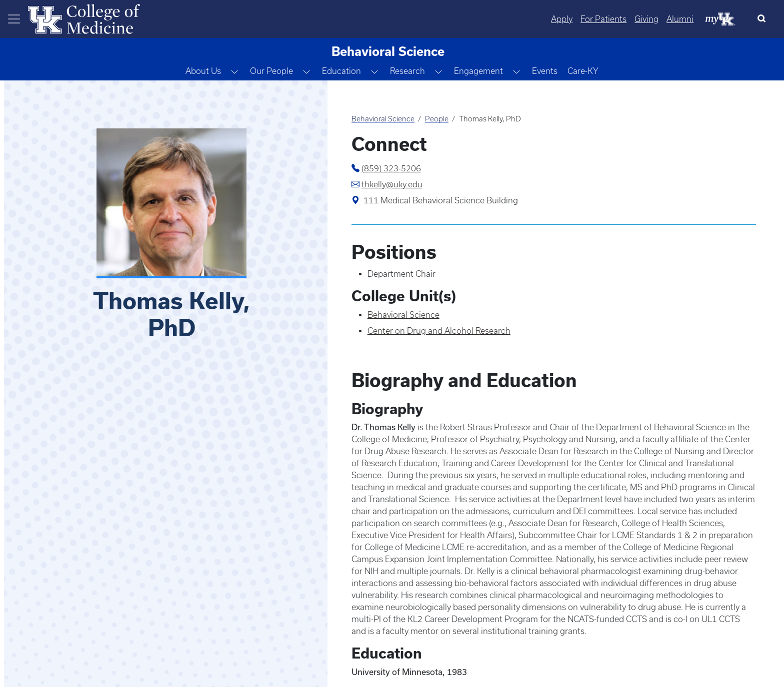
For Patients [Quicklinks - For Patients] (603, 19)
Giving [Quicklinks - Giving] (646, 19)
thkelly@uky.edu (392, 184)
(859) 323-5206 (391, 168)
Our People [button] (271, 71)
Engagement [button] (478, 71)
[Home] (84, 18)
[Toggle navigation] (14, 19)
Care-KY (583, 71)
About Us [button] (203, 71)
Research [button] (407, 71)
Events (545, 71)
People (437, 119)
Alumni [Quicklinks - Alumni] (680, 19)
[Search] (764, 19)
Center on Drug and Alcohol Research (439, 331)
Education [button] (341, 71)
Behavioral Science (383, 119)
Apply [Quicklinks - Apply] (562, 19)
